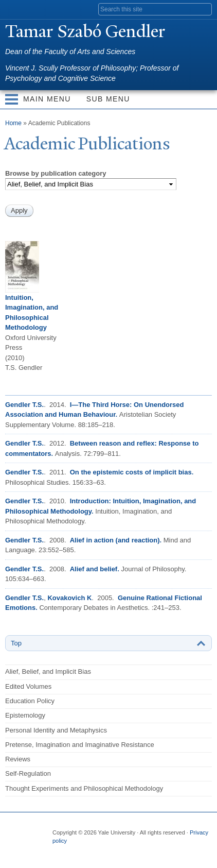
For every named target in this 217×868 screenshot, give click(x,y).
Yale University (17, 9)
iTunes (119, 852)
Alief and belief (94, 569)
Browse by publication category (56, 173)
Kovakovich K (69, 598)
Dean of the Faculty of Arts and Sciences (70, 52)
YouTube (139, 852)
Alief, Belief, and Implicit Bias (48, 671)
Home (13, 123)
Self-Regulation (28, 773)
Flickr (99, 852)
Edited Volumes (28, 686)
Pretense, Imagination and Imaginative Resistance (80, 745)
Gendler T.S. (24, 405)
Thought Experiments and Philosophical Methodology (84, 788)
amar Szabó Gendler (85, 31)
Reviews (18, 759)
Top (16, 643)
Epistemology (25, 715)
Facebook (59, 852)
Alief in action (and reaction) (115, 540)
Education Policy (30, 701)
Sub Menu (108, 99)
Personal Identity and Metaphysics (56, 730)
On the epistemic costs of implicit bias (131, 472)
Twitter (79, 852)
